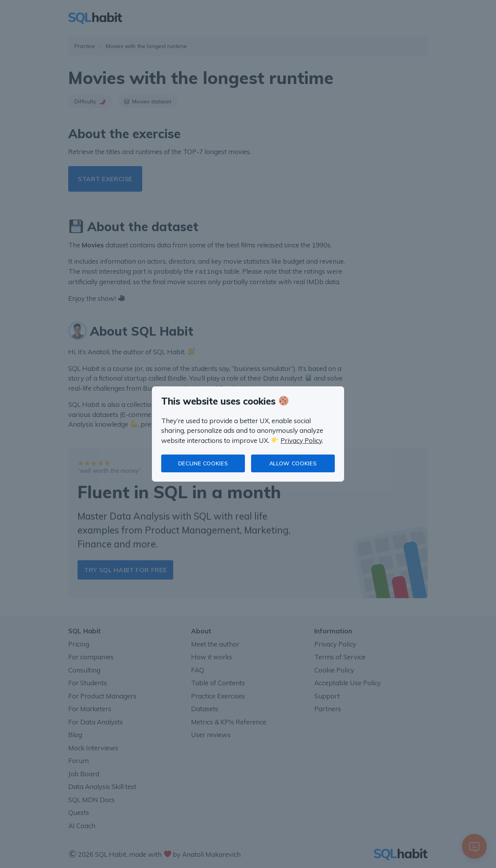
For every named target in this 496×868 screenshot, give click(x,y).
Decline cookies (203, 463)
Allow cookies (293, 463)
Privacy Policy (301, 440)
